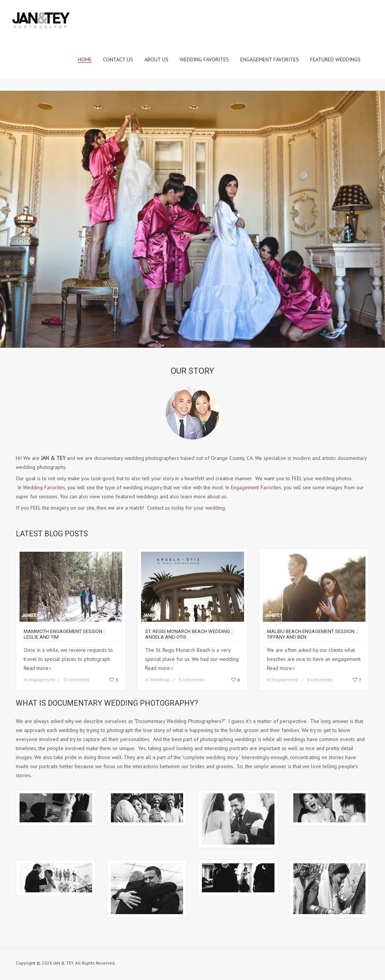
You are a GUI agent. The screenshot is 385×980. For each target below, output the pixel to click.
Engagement (42, 679)
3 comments (192, 679)
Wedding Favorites (44, 487)
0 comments (77, 679)
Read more (36, 668)
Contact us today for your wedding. (186, 508)
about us (217, 496)
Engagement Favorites (256, 487)
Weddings (160, 679)
